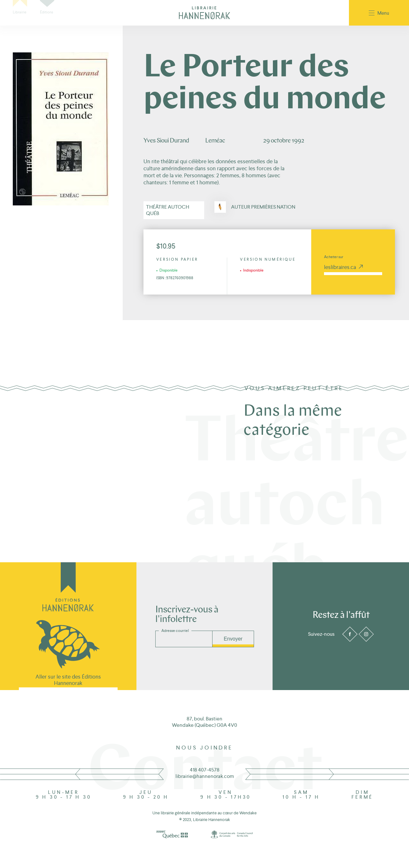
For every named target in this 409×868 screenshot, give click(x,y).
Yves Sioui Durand (166, 141)
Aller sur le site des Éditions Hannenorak (68, 680)
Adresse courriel (175, 631)
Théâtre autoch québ (168, 210)
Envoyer (233, 639)
